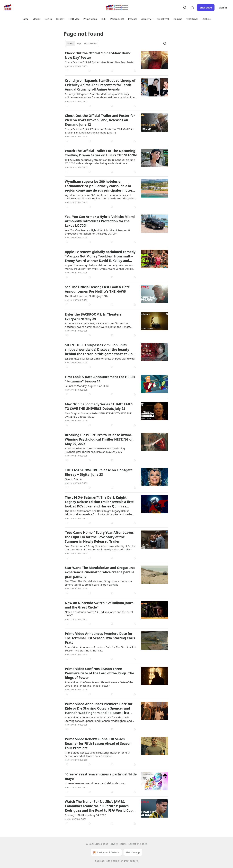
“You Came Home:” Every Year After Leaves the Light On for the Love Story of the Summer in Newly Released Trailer (99, 537)
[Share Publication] (192, 7)
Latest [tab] (70, 43)
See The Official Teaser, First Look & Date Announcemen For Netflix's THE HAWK (97, 289)
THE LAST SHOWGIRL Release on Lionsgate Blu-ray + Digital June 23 (99, 472)
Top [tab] (79, 43)
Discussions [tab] (91, 43)
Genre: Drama (73, 479)
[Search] (185, 7)
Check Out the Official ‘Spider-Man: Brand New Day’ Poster (98, 55)
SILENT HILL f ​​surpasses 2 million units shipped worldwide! (100, 359)
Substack (100, 861)
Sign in (223, 7)
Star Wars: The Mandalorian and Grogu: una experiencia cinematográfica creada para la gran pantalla (100, 572)
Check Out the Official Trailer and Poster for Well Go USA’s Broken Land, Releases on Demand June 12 (100, 120)
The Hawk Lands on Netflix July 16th (86, 296)
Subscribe (206, 7)
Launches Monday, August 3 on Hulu (87, 386)
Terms (123, 844)
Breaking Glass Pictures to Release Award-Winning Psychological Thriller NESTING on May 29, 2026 (99, 439)
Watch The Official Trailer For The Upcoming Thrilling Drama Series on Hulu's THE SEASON (101, 153)
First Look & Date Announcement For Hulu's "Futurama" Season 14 (100, 379)
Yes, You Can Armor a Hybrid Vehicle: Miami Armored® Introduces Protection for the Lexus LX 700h (100, 221)
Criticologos (80, 66)
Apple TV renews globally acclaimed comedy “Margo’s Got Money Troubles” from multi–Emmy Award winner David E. (100, 267)
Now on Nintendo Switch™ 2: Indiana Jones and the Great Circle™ (99, 605)
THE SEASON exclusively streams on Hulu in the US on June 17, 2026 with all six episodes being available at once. (100, 162)
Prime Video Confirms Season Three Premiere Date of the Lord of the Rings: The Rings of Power (100, 673)
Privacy (114, 844)
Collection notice (138, 844)
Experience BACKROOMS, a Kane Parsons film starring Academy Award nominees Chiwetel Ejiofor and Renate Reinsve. (98, 325)
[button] (25, 19)
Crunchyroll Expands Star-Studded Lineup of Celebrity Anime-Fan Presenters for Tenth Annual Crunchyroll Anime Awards (100, 85)
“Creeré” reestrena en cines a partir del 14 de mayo (101, 776)
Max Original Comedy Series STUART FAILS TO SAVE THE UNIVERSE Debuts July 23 (99, 406)
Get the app (133, 852)
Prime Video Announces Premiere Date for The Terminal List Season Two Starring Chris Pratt (100, 638)
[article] (116, 62)
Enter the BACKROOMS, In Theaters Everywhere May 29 (93, 317)
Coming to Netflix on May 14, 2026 (85, 815)
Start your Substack (106, 852)
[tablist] (82, 43)
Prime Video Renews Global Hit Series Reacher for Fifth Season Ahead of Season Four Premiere (98, 744)
